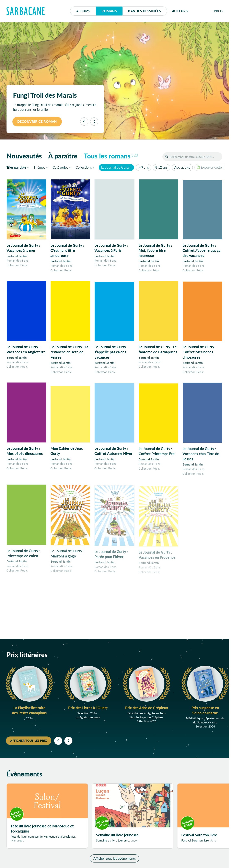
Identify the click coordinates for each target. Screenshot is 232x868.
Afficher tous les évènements (115, 859)
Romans (109, 11)
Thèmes (39, 167)
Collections (84, 167)
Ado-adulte (182, 167)
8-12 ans (161, 167)
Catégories (60, 167)
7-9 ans (143, 167)
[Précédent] (84, 122)
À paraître (63, 156)
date (18, 167)
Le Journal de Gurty (115, 167)
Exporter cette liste (213, 167)
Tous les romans (111, 156)
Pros (218, 11)
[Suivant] (94, 122)
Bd (144, 11)
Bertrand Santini (17, 256)
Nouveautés (24, 156)
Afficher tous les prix (29, 741)
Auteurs (180, 11)
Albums (83, 11)
